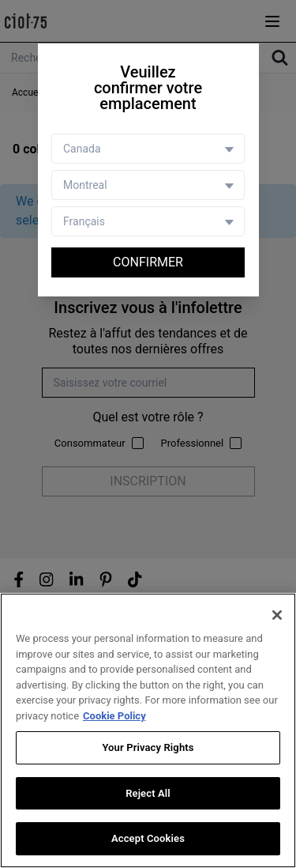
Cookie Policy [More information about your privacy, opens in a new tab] (114, 716)
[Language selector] (148, 221)
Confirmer (148, 262)
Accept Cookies (148, 839)
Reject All (148, 793)
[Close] (277, 615)
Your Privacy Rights (148, 747)
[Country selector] (148, 149)
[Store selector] (148, 185)
